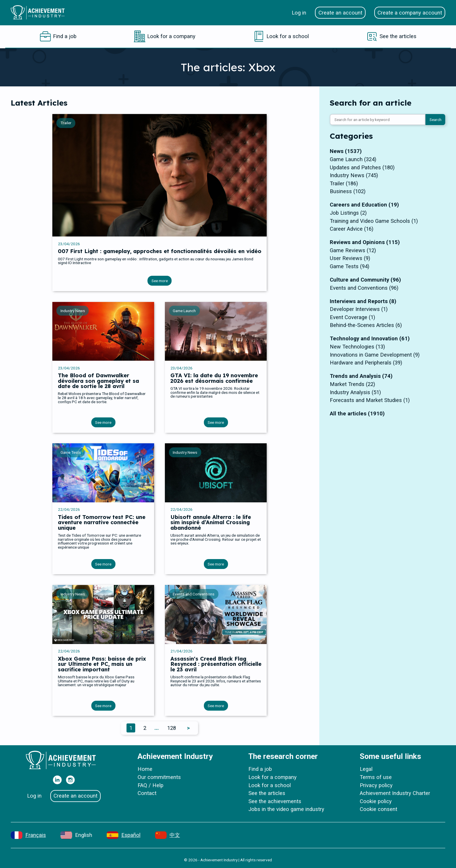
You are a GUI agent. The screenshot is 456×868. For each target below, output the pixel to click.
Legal (366, 769)
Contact (147, 793)
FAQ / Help (150, 785)
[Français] (28, 835)
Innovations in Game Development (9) (375, 355)
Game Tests (71, 452)
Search (435, 120)
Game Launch (184, 311)
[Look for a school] (281, 36)
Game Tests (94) (350, 266)
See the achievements (275, 801)
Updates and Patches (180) (362, 167)
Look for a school (270, 785)
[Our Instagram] (70, 780)
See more (160, 281)
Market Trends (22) (352, 384)
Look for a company (272, 777)
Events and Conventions (194, 594)
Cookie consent (378, 809)
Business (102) (348, 191)
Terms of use (376, 777)
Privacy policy (376, 785)
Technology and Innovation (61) (370, 338)
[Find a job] (58, 36)
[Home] (40, 13)
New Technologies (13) (357, 347)
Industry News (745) (354, 175)
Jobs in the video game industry (286, 809)
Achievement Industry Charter (395, 793)
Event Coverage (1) (352, 317)
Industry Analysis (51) (355, 392)
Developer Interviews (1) (359, 309)
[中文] (168, 835)
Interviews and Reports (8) (363, 301)
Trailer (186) (344, 183)
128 (172, 728)
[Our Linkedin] (57, 780)
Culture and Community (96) (365, 280)
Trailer (66, 123)
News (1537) (346, 151)
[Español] (124, 835)
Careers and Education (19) (364, 205)
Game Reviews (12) (353, 250)
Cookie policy (376, 801)
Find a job (260, 769)
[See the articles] (391, 36)
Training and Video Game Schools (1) (374, 221)
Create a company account (410, 13)
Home (145, 769)
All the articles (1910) (357, 413)
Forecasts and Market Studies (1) (370, 400)
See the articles (267, 793)
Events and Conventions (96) (364, 288)
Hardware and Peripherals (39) (366, 363)
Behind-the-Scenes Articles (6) (366, 325)
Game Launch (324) (353, 159)
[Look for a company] (165, 36)
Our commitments (159, 777)
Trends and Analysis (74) (361, 376)
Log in (299, 13)
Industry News (73, 311)
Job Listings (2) (348, 213)
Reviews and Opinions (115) (365, 242)
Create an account (340, 13)
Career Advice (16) (352, 229)
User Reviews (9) (350, 258)
